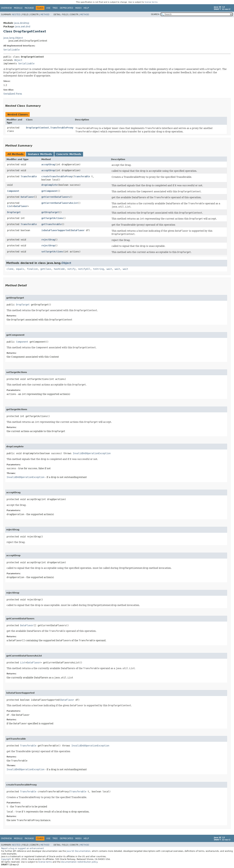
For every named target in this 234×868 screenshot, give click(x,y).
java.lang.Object (13, 38)
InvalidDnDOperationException (92, 453)
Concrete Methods (69, 154)
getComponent (49, 191)
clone (10, 269)
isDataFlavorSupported (56, 230)
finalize (32, 269)
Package (29, 8)
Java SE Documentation (79, 851)
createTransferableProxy (57, 176)
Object (18, 60)
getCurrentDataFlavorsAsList (60, 203)
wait (109, 269)
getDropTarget (50, 212)
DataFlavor (27, 197)
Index (78, 8)
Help (86, 8)
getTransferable (51, 224)
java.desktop (22, 23)
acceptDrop (48, 170)
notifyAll (84, 269)
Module (18, 8)
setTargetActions (52, 252)
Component (13, 191)
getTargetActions (52, 218)
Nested (16, 15)
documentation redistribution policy (79, 862)
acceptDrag (48, 164)
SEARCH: (155, 14)
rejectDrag (48, 240)
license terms (151, 2)
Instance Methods (40, 154)
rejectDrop (48, 245)
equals (20, 269)
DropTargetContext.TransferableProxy (50, 128)
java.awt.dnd (23, 27)
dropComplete (49, 185)
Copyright (6, 859)
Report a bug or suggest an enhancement (23, 848)
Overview (6, 8)
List (10, 206)
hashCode (59, 269)
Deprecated (66, 8)
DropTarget (14, 212)
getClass (46, 269)
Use (48, 8)
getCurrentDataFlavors (56, 197)
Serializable (11, 50)
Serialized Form (13, 94)
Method (45, 15)
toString (98, 269)
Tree (55, 8)
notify (71, 269)
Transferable (29, 176)
